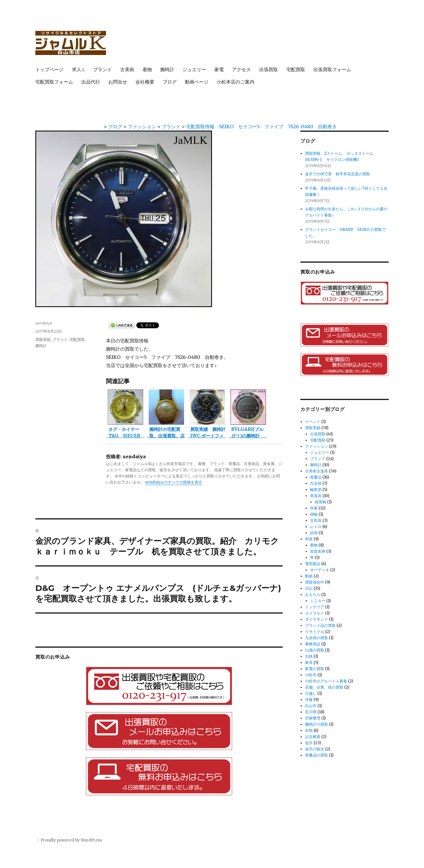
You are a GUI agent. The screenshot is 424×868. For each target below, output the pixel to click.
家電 (219, 70)
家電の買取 (315, 669)
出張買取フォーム (332, 70)
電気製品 (313, 564)
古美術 (127, 70)
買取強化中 (315, 582)
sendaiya (44, 323)
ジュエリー (194, 70)
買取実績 (43, 339)
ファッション (317, 446)
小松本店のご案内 (236, 82)
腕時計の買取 (317, 724)
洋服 (309, 700)
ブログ (170, 82)
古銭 (309, 656)
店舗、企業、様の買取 (324, 687)
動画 (309, 576)
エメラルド (315, 613)
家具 (309, 663)
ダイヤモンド (317, 619)
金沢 (309, 743)
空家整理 (313, 718)
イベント (313, 422)
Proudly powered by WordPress (71, 840)
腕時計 (167, 70)
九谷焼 (316, 483)
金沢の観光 (315, 749)
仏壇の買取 (315, 650)
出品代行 (91, 82)
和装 (309, 539)
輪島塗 (316, 490)
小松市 (311, 675)
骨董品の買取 (317, 755)
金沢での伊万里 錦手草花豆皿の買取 (338, 174)
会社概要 (145, 82)
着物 (147, 70)
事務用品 (313, 644)
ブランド (102, 70)
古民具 (316, 520)
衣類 (309, 730)
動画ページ (197, 82)
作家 (314, 508)
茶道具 (316, 496)
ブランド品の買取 (320, 625)
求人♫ (78, 70)
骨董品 (316, 477)
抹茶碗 (321, 502)
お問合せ (118, 82)
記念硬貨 (313, 737)
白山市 (311, 706)
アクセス (241, 70)
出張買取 (269, 70)
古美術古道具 (317, 471)
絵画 (314, 533)
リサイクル (315, 632)
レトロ (316, 527)
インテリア (315, 607)
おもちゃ (313, 595)
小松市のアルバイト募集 (326, 681)
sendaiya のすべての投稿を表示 (174, 482)
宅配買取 (296, 70)
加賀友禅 (318, 551)
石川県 (311, 712)
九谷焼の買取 (317, 638)
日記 (309, 588)
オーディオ (320, 570)
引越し (311, 693)
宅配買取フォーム (54, 82)
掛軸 (314, 514)
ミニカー (318, 601)
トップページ (49, 70)
